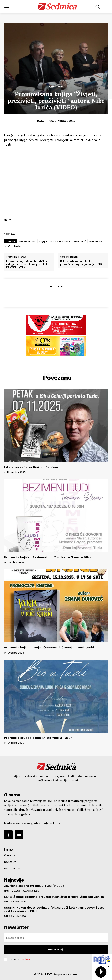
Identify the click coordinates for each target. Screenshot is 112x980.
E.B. (13, 234)
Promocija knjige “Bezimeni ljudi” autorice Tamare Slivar (48, 557)
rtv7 (8, 246)
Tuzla (17, 246)
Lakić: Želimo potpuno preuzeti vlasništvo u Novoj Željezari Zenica (54, 897)
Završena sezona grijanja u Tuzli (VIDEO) (34, 886)
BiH (6, 902)
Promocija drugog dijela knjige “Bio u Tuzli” (38, 738)
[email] (56, 938)
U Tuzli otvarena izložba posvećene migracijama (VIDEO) (81, 263)
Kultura (56, 86)
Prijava (56, 949)
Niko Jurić (80, 241)
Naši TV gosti (13, 891)
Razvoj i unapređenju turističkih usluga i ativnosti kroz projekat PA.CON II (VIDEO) (27, 264)
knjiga (43, 241)
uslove (27, 959)
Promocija (96, 241)
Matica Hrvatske (60, 241)
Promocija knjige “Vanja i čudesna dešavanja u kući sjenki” (50, 647)
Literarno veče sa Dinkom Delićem (31, 467)
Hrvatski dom (28, 241)
